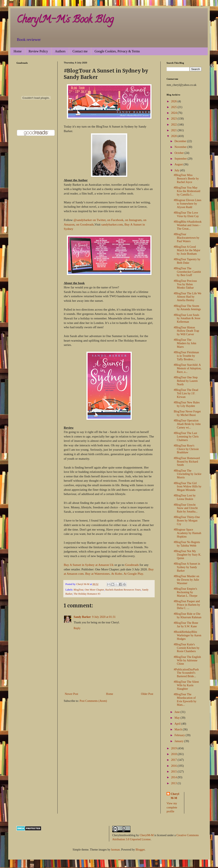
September (181, 159)
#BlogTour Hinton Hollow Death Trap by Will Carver (186, 331)
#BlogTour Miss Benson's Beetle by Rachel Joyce (186, 179)
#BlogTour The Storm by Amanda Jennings (187, 308)
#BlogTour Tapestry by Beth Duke (187, 261)
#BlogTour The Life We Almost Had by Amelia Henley (188, 297)
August (179, 164)
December (181, 141)
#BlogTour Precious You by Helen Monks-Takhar (185, 284)
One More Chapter (94, 590)
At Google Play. (134, 574)
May (177, 718)
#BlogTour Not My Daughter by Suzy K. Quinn (187, 555)
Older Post (147, 694)
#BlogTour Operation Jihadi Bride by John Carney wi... (187, 424)
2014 (174, 777)
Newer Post (71, 694)
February (180, 735)
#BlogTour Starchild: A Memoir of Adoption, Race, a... (188, 368)
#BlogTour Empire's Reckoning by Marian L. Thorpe (186, 592)
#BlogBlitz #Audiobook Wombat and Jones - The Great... (188, 225)
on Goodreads (85, 224)
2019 (174, 748)
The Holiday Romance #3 (87, 594)
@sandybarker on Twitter (89, 220)
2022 (174, 125)
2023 (174, 119)
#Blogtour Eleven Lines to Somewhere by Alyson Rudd (188, 204)
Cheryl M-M (175, 796)
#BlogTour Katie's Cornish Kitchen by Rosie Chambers (187, 648)
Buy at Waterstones (97, 574)
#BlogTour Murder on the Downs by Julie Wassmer (186, 580)
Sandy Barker (82, 617)
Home (18, 51)
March (179, 729)
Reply (77, 628)
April (178, 724)
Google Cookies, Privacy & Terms (117, 51)
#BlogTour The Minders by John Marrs (185, 343)
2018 (174, 754)
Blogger (140, 850)
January (179, 741)
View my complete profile (172, 807)
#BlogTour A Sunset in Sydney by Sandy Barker (187, 567)
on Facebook (115, 220)
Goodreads (132, 565)
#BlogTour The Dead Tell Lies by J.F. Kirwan (186, 393)
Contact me (80, 51)
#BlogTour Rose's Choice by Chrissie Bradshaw (186, 449)
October (179, 153)
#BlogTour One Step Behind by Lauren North (186, 381)
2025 (174, 107)
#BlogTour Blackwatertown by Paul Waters (187, 238)
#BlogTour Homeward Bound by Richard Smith (187, 462)
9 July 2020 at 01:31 (104, 617)
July (177, 170)
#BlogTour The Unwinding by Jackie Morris (188, 474)
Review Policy (38, 51)
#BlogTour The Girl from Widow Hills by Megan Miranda (188, 487)
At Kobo (117, 574)
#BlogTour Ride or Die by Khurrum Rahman (188, 616)
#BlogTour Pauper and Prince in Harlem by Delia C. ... (187, 605)
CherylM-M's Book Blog (65, 20)
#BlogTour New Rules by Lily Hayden (187, 404)
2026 (174, 101)
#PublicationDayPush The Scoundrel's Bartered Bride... (186, 673)
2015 (174, 772)
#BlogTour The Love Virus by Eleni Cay (186, 214)
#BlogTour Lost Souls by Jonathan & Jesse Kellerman (187, 318)
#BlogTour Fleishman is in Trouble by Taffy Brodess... (186, 356)
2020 (174, 136)
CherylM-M (147, 835)
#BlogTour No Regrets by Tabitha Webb (187, 544)
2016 (174, 766)
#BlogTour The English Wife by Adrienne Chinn (187, 660)
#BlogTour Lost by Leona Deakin (185, 497)
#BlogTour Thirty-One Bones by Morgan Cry (187, 521)
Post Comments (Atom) (93, 701)
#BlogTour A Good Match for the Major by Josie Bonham (187, 250)
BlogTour (79, 590)
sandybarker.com (112, 224)
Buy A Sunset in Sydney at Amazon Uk (89, 565)
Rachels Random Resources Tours (123, 590)
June (177, 712)
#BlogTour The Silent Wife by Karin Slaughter (186, 685)
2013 (174, 783)
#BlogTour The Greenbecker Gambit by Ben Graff (187, 272)
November (181, 147)
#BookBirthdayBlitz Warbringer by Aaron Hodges (188, 635)
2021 (174, 130)
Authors (60, 51)
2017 (174, 760)
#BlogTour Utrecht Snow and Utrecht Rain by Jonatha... (186, 508)
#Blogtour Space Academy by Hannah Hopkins (187, 533)
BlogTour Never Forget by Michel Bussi (187, 413)
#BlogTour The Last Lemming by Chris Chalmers (186, 437)
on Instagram (133, 220)
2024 (174, 113)
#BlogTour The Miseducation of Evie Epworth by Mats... (185, 699)
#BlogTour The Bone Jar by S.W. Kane (186, 625)
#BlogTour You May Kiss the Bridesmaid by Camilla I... (187, 191)
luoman (115, 850)
